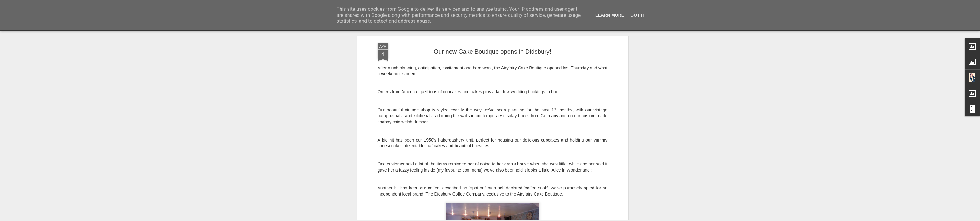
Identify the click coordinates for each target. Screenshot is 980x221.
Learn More (610, 15)
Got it (637, 15)
